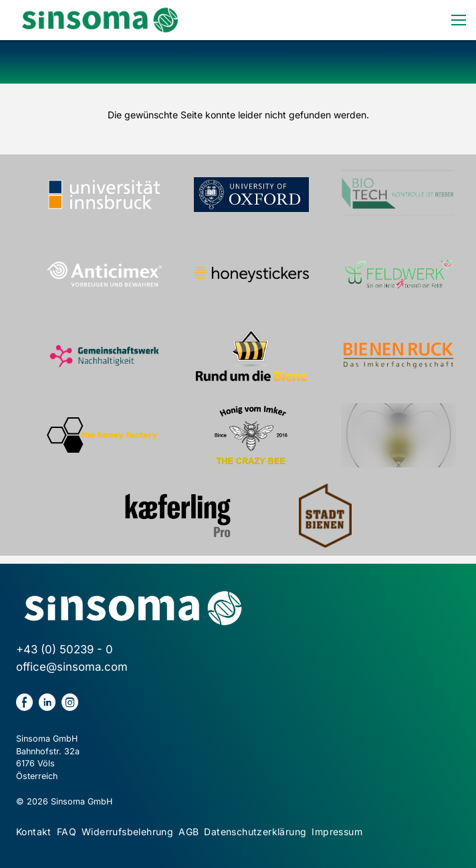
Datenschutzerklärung (255, 832)
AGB (189, 832)
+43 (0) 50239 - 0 (65, 649)
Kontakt (34, 832)
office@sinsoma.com (72, 667)
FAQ (67, 832)
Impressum (337, 832)
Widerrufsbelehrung (127, 832)
